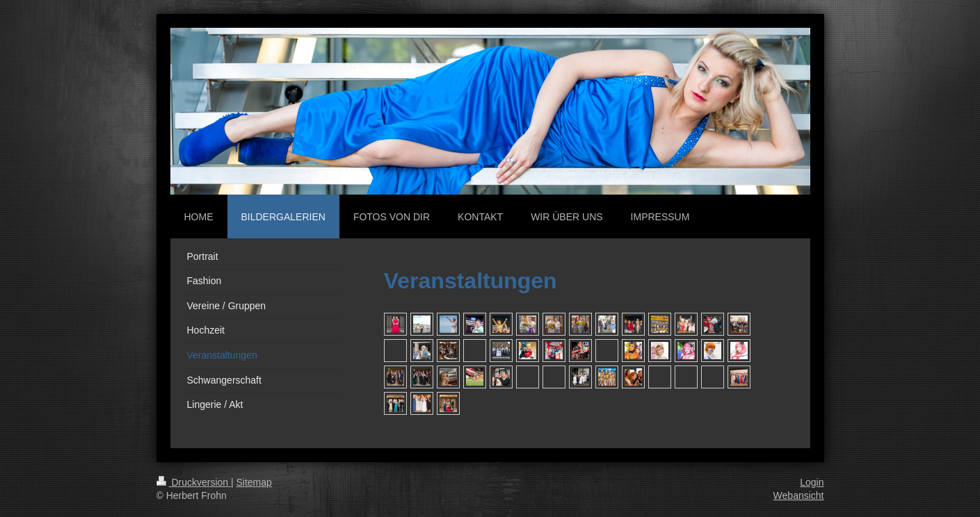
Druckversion (194, 482)
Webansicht (799, 495)
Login (812, 482)
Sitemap (254, 482)
